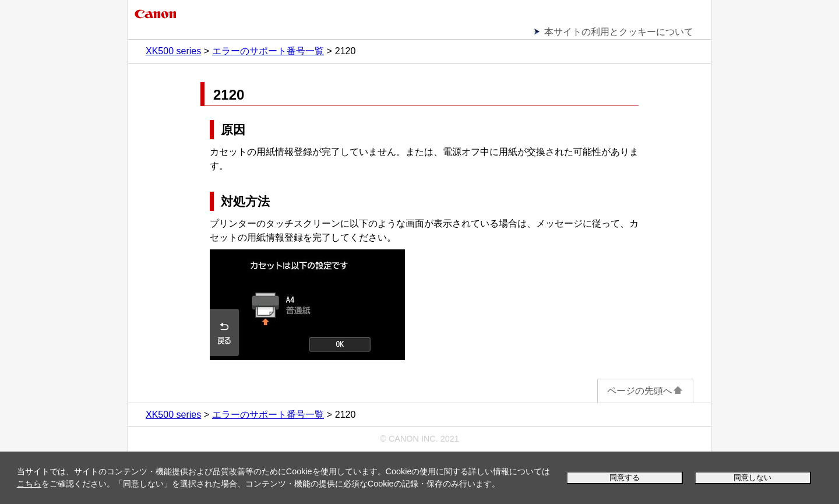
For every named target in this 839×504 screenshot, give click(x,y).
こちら (29, 484)
